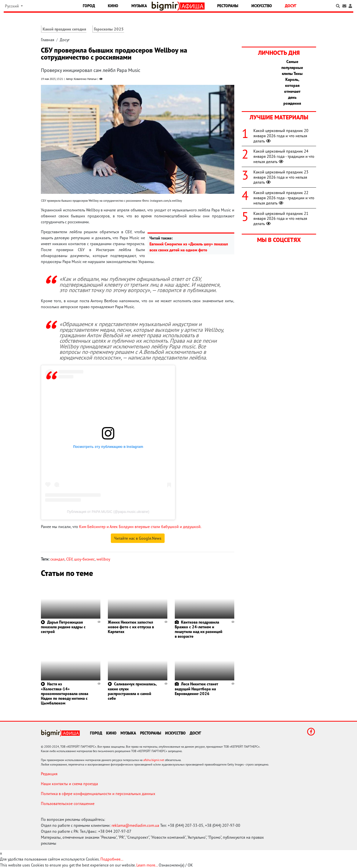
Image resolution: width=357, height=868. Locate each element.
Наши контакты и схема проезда (69, 784)
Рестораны (228, 6)
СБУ (69, 559)
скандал (57, 559)
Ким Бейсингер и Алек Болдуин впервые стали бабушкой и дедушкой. (140, 527)
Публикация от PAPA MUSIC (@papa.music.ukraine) (108, 512)
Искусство (262, 6)
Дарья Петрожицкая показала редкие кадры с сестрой (63, 627)
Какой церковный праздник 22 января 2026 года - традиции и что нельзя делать (284, 198)
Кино (113, 6)
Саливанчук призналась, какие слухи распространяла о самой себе (132, 691)
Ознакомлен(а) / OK (176, 865)
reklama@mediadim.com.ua (135, 825)
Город (89, 6)
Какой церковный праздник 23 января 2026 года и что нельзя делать (281, 177)
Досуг (291, 6)
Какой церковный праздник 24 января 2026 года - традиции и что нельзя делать (284, 156)
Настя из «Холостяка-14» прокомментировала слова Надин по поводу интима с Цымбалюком (65, 693)
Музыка (139, 6)
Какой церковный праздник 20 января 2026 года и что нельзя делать (281, 136)
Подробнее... (112, 859)
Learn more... (147, 865)
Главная (48, 40)
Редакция (49, 774)
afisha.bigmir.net (154, 760)
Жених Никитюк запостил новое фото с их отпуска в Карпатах (131, 627)
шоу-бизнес (84, 559)
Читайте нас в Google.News (138, 538)
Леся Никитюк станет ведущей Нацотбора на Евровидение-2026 (196, 689)
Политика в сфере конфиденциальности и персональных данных (98, 794)
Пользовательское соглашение (68, 803)
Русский (12, 6)
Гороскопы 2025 (109, 29)
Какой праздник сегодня (64, 29)
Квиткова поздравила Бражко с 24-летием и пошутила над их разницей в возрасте (199, 629)
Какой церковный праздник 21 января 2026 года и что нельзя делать (281, 219)
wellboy (103, 559)
